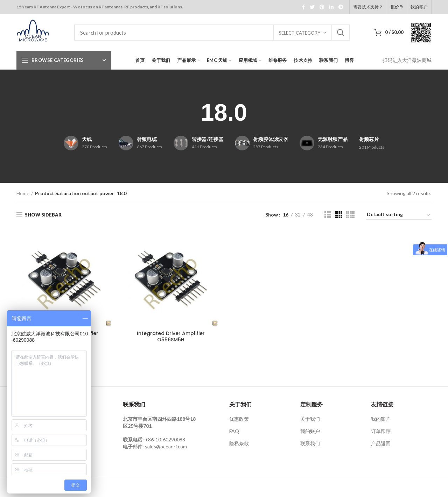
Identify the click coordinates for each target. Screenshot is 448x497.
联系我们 (310, 443)
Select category (300, 33)
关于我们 (310, 419)
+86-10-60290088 (165, 439)
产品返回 (381, 443)
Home (23, 193)
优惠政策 (239, 419)
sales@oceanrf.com (166, 446)
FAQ (234, 431)
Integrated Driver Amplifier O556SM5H (171, 336)
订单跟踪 (381, 431)
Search (341, 33)
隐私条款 (239, 443)
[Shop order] (399, 216)
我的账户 (310, 431)
